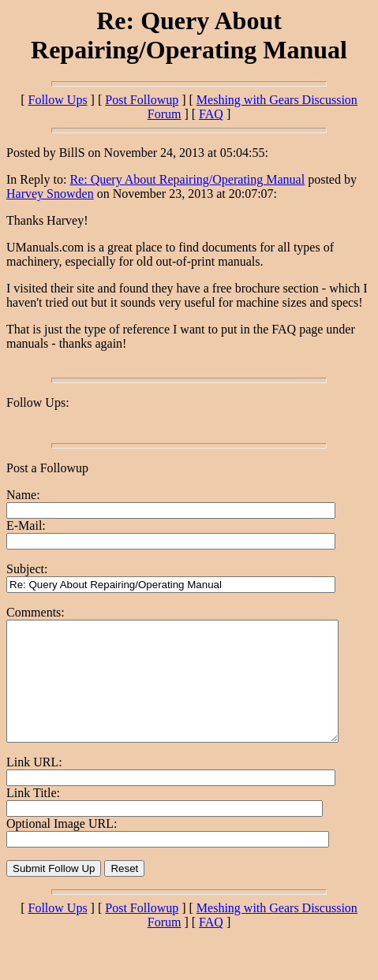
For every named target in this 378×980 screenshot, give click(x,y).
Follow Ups (57, 100)
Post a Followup (47, 468)
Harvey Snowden (50, 194)
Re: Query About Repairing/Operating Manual (187, 179)
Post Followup (142, 100)
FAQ (211, 114)
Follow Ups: (38, 402)
